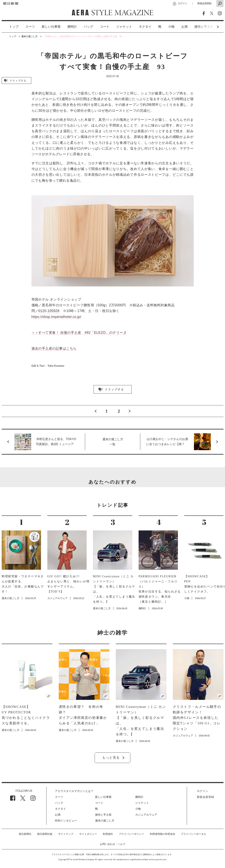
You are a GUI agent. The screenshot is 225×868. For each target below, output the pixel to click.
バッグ (88, 27)
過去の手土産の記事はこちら (54, 348)
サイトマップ (66, 834)
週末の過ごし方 (105, 821)
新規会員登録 (204, 3)
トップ (14, 27)
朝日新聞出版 (45, 834)
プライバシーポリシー (131, 834)
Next (130, 411)
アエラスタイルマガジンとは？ (74, 791)
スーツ (30, 27)
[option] (10, 27)
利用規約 (108, 834)
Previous (96, 411)
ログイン (183, 3)
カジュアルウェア (146, 815)
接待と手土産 (103, 815)
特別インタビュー (66, 821)
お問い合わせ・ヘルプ (113, 844)
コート (105, 27)
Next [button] (210, 27)
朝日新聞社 (25, 834)
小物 (171, 27)
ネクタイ (145, 27)
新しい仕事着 (51, 27)
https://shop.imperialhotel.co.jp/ (56, 317)
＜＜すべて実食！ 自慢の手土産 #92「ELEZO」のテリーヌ (79, 333)
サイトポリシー (88, 834)
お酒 (184, 27)
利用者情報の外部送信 (162, 834)
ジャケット (124, 27)
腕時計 (72, 27)
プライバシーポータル (194, 834)
